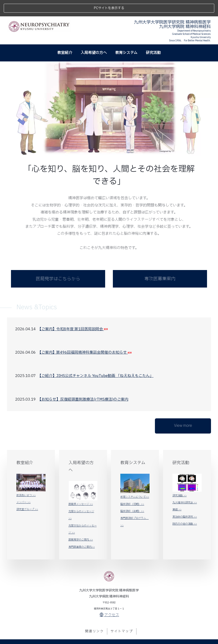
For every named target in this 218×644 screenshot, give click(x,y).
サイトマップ (122, 615)
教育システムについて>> (135, 481)
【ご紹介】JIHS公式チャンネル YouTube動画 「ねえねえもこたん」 (96, 359)
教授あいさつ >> (26, 479)
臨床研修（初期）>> (132, 488)
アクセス (109, 599)
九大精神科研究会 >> (185, 486)
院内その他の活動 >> (185, 507)
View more (183, 409)
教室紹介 (65, 36)
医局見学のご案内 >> (81, 523)
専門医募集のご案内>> (82, 530)
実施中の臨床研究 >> (185, 500)
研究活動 (153, 36)
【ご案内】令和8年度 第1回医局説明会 (74, 313)
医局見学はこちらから (58, 262)
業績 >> (177, 493)
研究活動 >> (180, 479)
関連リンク (94, 615)
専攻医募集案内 (160, 262)
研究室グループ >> (27, 493)
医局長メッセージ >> (81, 488)
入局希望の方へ (94, 36)
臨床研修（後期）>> (132, 495)
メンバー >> (23, 486)
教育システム (126, 36)
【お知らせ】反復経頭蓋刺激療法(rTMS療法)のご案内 (84, 383)
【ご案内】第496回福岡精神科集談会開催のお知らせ (86, 336)
